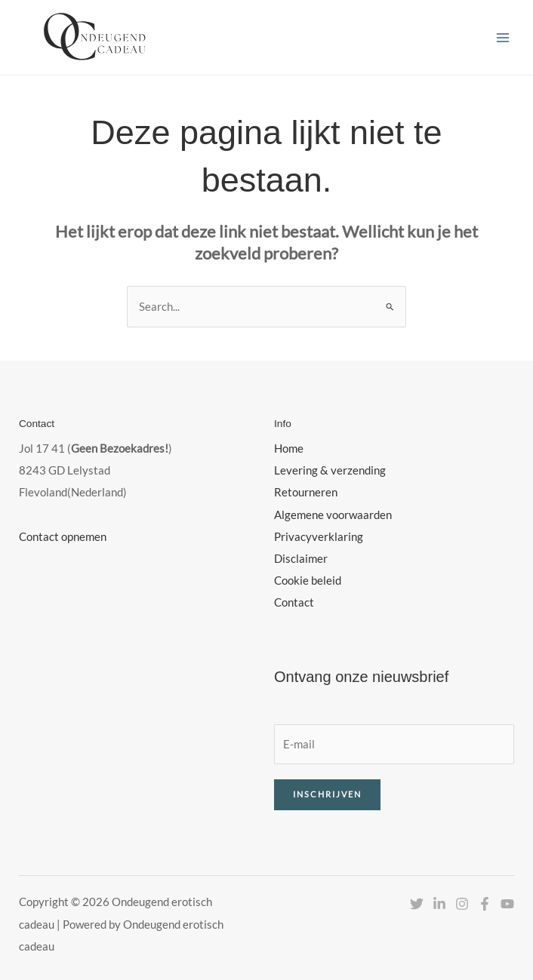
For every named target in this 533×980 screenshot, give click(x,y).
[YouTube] (507, 904)
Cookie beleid (308, 581)
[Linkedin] (439, 904)
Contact (294, 602)
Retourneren (306, 492)
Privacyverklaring (319, 537)
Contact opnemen (63, 537)
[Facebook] (485, 904)
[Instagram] (462, 904)
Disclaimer (301, 559)
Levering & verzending (330, 470)
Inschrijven (327, 794)
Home (289, 449)
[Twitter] (417, 904)
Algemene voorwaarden (333, 515)
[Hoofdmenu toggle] (503, 37)
